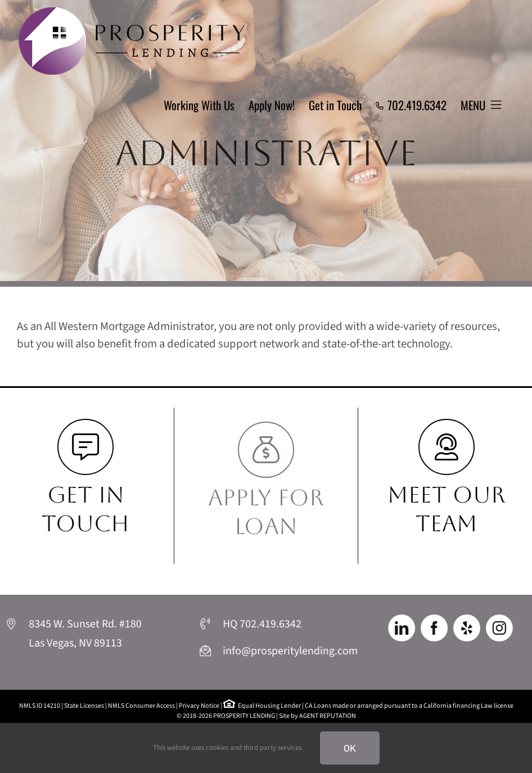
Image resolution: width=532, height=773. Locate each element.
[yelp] (466, 629)
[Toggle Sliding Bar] (481, 105)
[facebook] (435, 629)
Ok (350, 748)
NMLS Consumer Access (141, 706)
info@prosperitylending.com (289, 651)
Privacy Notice (199, 706)
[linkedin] (405, 629)
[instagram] (496, 629)
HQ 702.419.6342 (262, 626)
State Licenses (84, 706)
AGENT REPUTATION (328, 716)
